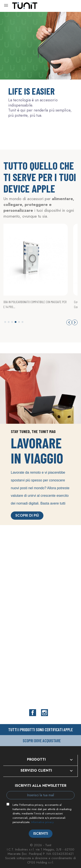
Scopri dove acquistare (42, 741)
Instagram (44, 713)
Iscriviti (41, 834)
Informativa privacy (42, 822)
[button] (5, 322)
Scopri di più (27, 515)
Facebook (33, 713)
